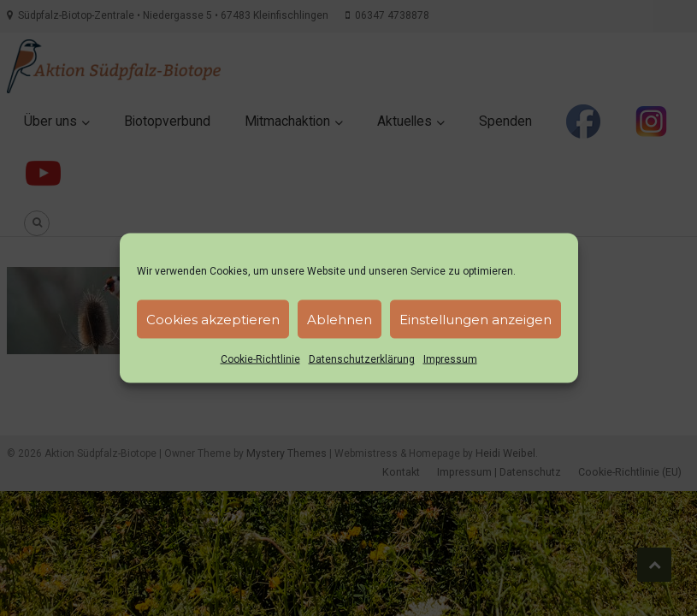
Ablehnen (340, 319)
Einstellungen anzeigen (475, 319)
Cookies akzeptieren (213, 319)
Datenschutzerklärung (362, 359)
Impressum (450, 359)
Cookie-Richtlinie (260, 359)
